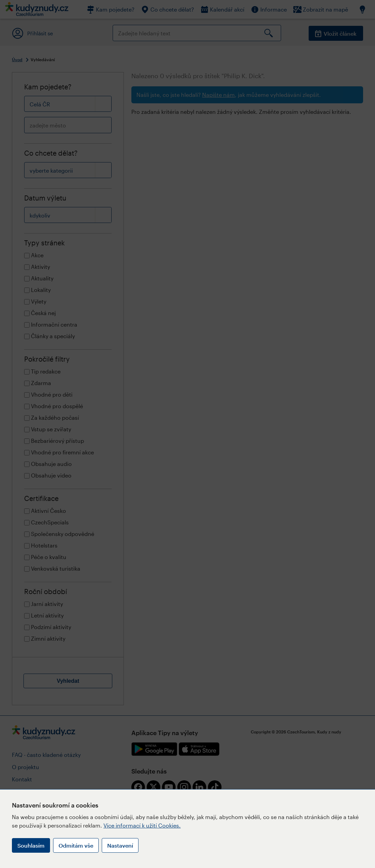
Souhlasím (31, 845)
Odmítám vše (76, 845)
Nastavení (120, 845)
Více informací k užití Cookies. (142, 825)
